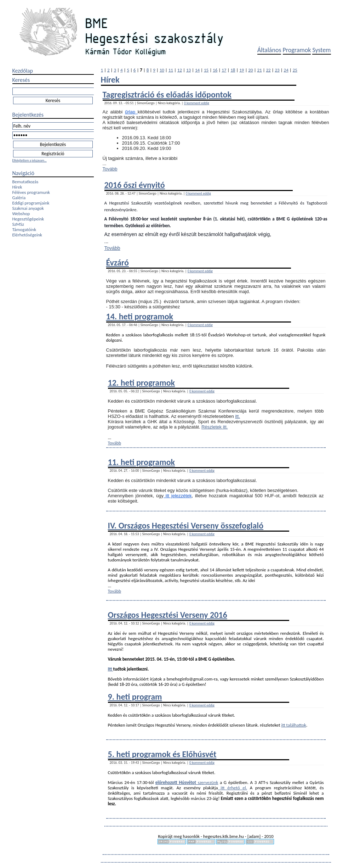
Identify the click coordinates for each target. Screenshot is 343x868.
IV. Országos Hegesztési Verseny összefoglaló (186, 525)
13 (188, 70)
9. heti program (135, 697)
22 (268, 70)
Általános (269, 50)
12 (180, 70)
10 (162, 70)
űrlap (131, 112)
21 (259, 70)
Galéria (19, 198)
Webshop (21, 214)
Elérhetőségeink (27, 235)
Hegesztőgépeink (28, 219)
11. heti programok (142, 462)
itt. (238, 416)
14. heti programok (140, 316)
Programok (297, 50)
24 (286, 70)
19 (242, 70)
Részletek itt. (215, 427)
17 (224, 70)
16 (215, 70)
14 (197, 70)
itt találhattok (294, 725)
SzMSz (18, 224)
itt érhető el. (233, 788)
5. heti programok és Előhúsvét (162, 754)
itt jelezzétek (178, 496)
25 (295, 70)
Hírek (17, 187)
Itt (111, 669)
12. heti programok (142, 383)
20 (250, 70)
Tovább (110, 169)
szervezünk (207, 782)
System (321, 50)
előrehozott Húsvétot (176, 782)
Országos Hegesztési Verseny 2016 (168, 615)
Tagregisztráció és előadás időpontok (167, 94)
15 (206, 70)
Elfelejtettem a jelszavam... (30, 160)
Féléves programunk (31, 192)
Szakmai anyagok (28, 208)
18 (233, 70)
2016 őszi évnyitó (135, 185)
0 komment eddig (197, 103)
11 (171, 70)
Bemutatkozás (25, 182)
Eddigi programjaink (31, 203)
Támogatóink (24, 229)
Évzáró (118, 262)
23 (277, 70)
